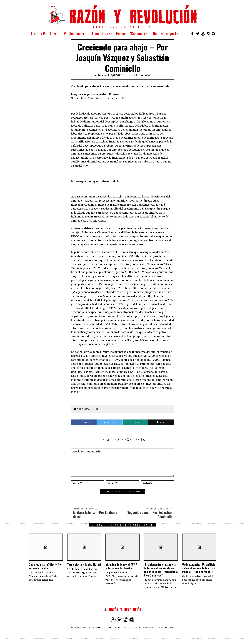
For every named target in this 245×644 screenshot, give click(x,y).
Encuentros (100, 34)
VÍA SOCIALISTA (165, 627)
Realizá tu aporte (166, 34)
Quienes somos (81, 627)
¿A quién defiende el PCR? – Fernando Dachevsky (121, 566)
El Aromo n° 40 (142, 75)
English (148, 627)
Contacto (99, 627)
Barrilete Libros (119, 627)
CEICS (137, 627)
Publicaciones (74, 34)
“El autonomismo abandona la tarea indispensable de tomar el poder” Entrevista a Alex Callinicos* (161, 570)
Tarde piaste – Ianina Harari (84, 564)
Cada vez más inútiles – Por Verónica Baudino (45, 566)
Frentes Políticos (43, 34)
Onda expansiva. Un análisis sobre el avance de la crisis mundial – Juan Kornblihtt (199, 568)
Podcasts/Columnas (131, 34)
